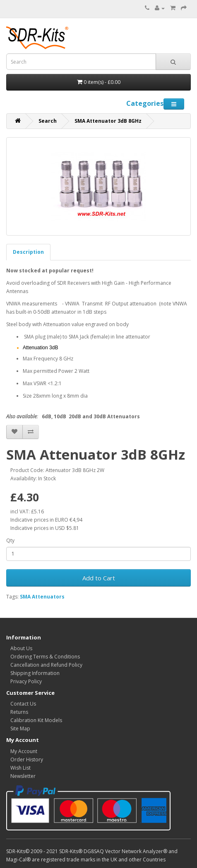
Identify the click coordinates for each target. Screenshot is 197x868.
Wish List (20, 768)
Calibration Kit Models (36, 720)
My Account (24, 751)
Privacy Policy (26, 681)
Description (28, 252)
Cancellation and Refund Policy (46, 665)
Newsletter (23, 776)
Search (48, 121)
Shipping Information (35, 673)
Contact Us (23, 704)
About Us (21, 648)
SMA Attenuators (42, 597)
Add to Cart (99, 578)
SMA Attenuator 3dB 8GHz (108, 121)
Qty (10, 540)
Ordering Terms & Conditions (45, 657)
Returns (19, 712)
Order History (27, 759)
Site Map (20, 728)
